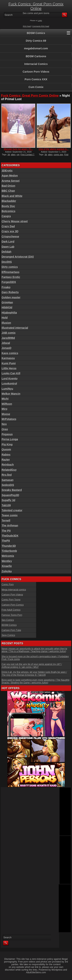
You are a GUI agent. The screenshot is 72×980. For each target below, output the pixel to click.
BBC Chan (8, 191)
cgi (18, 154)
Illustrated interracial (15, 328)
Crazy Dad (8, 226)
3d (9, 154)
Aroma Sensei (11, 181)
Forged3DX (9, 282)
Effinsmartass (11, 272)
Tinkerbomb (9, 551)
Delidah (7, 252)
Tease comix (10, 515)
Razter (6, 460)
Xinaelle (7, 566)
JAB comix (9, 333)
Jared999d (8, 338)
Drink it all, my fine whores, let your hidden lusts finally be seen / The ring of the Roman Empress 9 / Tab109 (34, 674)
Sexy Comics (8, 635)
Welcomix (8, 556)
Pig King (7, 444)
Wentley (7, 561)
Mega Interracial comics (14, 590)
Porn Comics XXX (36, 79)
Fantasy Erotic (11, 277)
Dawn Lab (8, 247)
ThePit (6, 541)
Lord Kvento (10, 379)
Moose (6, 414)
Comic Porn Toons (11, 600)
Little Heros (9, 368)
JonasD (7, 348)
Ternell (6, 521)
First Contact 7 (27, 154)
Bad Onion (9, 186)
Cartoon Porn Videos (36, 72)
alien (13, 154)
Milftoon (7, 404)
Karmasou (8, 358)
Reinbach (8, 465)
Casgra (6, 216)
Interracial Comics (36, 64)
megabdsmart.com (36, 48)
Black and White (12, 196)
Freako (6, 287)
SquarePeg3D (10, 495)
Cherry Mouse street (15, 221)
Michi (5, 399)
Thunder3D (9, 546)
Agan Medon (10, 176)
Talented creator (12, 510)
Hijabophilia (9, 313)
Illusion (6, 323)
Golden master (11, 297)
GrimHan (7, 302)
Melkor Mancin (11, 394)
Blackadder (9, 201)
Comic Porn (8, 585)
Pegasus (7, 434)
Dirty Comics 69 (36, 41)
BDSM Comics (36, 33)
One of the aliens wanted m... (54, 149)
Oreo (5, 429)
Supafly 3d (9, 500)
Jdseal (6, 343)
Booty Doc (8, 206)
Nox (4, 424)
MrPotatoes (9, 419)
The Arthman (10, 526)
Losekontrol (9, 384)
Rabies (6, 455)
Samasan (8, 480)
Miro (5, 409)
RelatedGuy (9, 470)
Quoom (6, 449)
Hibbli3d (7, 307)
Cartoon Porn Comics (13, 605)
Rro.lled (7, 475)
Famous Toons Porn (12, 615)
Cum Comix (36, 87)
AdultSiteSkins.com (36, 973)
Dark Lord (8, 242)
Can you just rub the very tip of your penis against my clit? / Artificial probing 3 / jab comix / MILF (32, 666)
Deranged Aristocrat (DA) (18, 257)
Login (40, 21)
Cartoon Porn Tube (11, 630)
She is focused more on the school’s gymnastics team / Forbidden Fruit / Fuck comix (35, 658)
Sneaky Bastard (12, 490)
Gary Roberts (10, 292)
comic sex (58, 154)
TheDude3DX (10, 536)
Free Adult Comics (11, 610)
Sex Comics (8, 620)
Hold (5, 318)
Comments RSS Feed (41, 26)
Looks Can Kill (11, 373)
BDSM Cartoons (36, 56)
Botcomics (9, 211)
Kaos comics (10, 353)
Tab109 (6, 505)
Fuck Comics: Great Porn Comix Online (36, 6)
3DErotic (7, 171)
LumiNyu (7, 389)
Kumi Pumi (9, 363)
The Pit (6, 531)
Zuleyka (7, 571)
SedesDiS (8, 485)
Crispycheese (10, 237)
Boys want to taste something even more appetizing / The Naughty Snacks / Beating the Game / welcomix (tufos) (36, 681)
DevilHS (7, 262)
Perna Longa (10, 439)
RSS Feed (27, 26)
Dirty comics (10, 267)
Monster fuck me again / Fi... (18, 149)
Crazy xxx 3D (10, 231)
